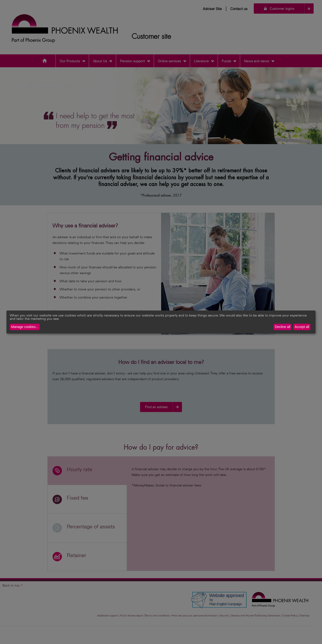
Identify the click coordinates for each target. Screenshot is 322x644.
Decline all (283, 327)
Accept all (302, 327)
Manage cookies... (25, 327)
